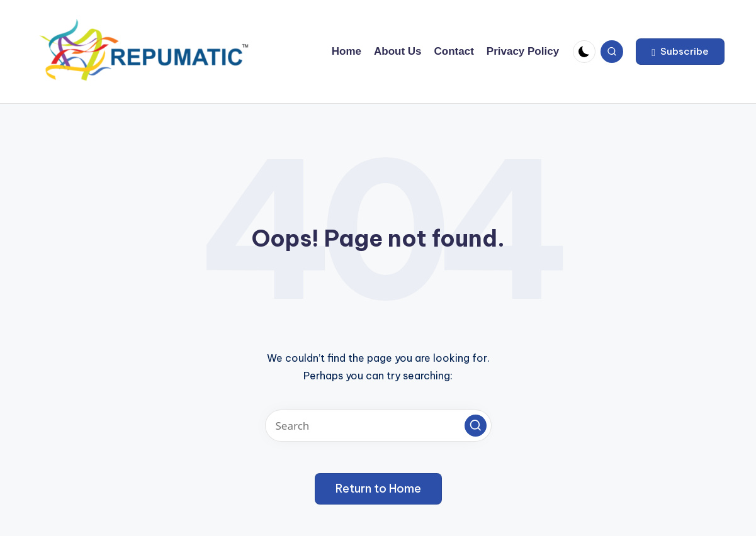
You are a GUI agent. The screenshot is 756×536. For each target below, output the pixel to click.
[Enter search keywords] (378, 426)
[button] (680, 52)
